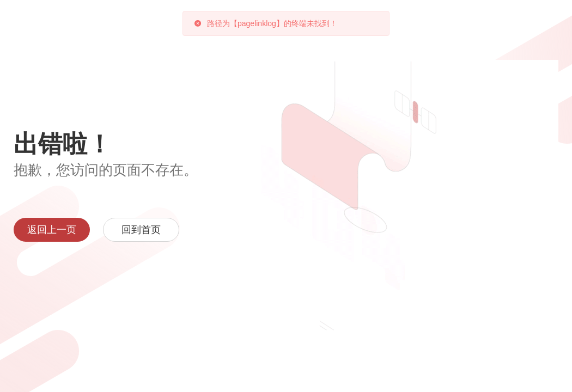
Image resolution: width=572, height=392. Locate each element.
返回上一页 (52, 230)
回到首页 (141, 230)
